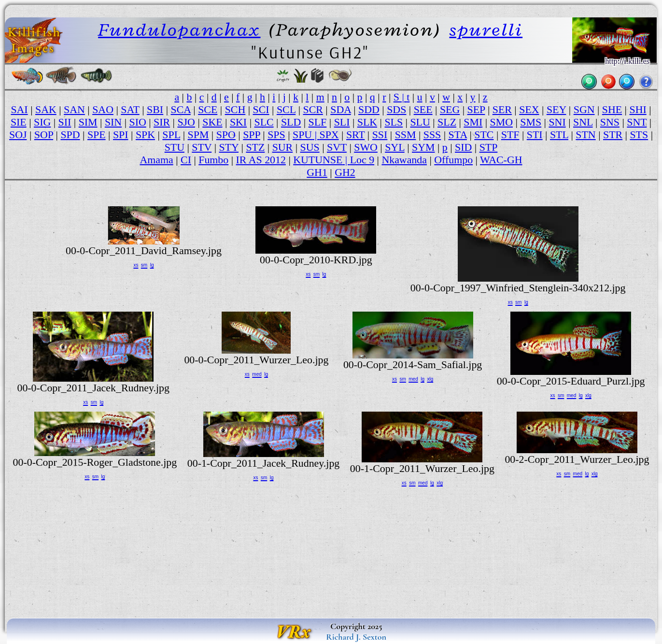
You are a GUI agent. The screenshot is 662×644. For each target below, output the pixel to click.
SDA (341, 109)
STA (458, 135)
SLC (264, 122)
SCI (261, 109)
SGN (584, 109)
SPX (329, 135)
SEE (423, 109)
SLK (367, 122)
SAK (46, 109)
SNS (610, 122)
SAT (130, 109)
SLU (420, 122)
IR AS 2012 (261, 160)
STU (175, 147)
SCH (235, 109)
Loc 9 (362, 160)
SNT (637, 122)
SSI (380, 135)
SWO (366, 147)
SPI (121, 135)
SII (65, 122)
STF (510, 135)
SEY (556, 109)
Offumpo (453, 160)
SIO (137, 122)
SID (463, 147)
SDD (369, 109)
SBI (155, 109)
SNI (557, 122)
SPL (171, 135)
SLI (342, 122)
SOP (44, 135)
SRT (355, 135)
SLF (318, 122)
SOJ (18, 135)
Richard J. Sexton (356, 637)
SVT (337, 147)
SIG (42, 122)
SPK (145, 135)
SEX (529, 109)
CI (186, 160)
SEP (476, 109)
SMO (501, 122)
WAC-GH (501, 160)
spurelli (486, 29)
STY (229, 147)
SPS (276, 135)
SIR (162, 122)
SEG (450, 109)
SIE (19, 122)
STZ (255, 147)
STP (489, 147)
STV (202, 147)
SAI (19, 109)
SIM (88, 122)
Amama (156, 160)
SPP (252, 135)
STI (535, 135)
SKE (212, 122)
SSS (432, 135)
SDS (396, 109)
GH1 (317, 172)
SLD (291, 122)
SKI (238, 122)
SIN (113, 122)
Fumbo (213, 160)
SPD (70, 135)
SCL (286, 109)
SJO (186, 122)
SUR (283, 147)
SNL (583, 122)
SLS (394, 122)
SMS (531, 122)
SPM (198, 135)
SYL (395, 147)
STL (559, 135)
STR (613, 135)
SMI (473, 122)
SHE (612, 109)
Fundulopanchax (179, 29)
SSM (406, 135)
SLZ (447, 122)
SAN (74, 109)
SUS (310, 147)
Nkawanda (404, 160)
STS (639, 135)
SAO (103, 109)
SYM (423, 147)
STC (484, 135)
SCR (313, 109)
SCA (180, 109)
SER (502, 109)
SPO (226, 135)
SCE (208, 109)
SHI (638, 109)
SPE (97, 135)
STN (585, 135)
